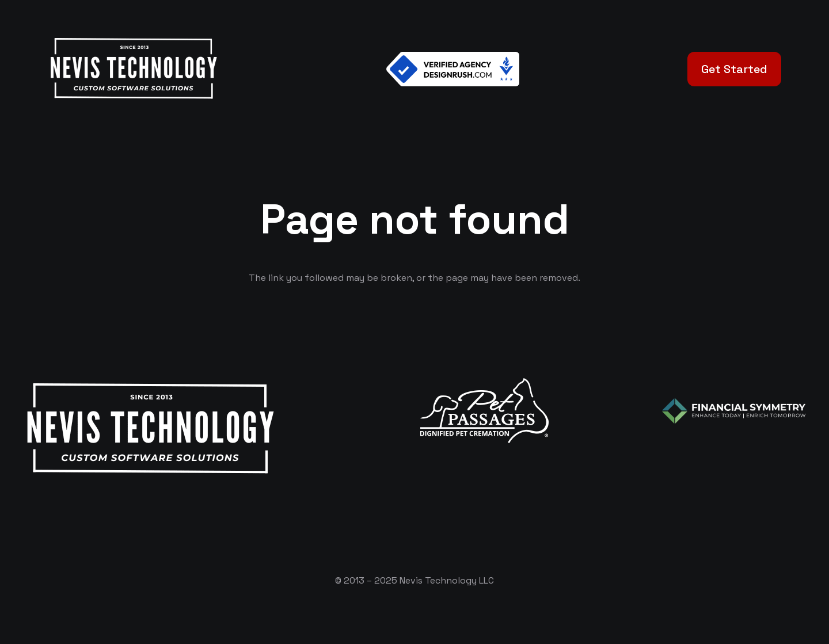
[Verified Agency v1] (453, 69)
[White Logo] (133, 69)
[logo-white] (484, 411)
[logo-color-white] (734, 411)
